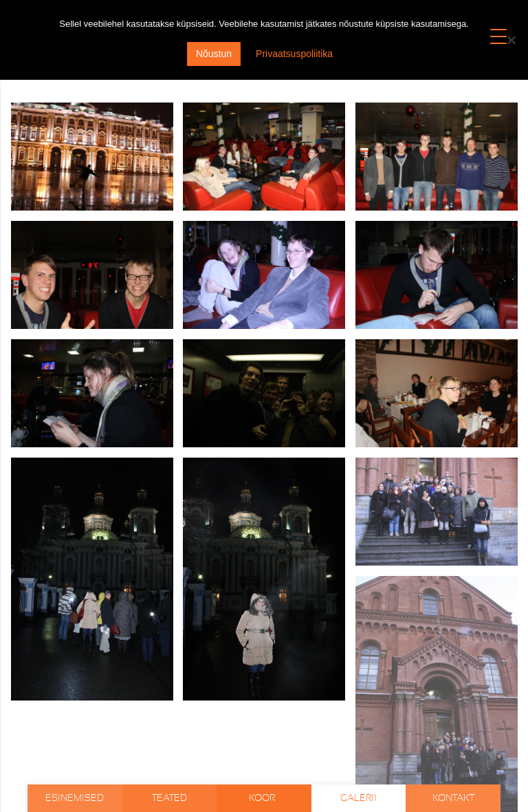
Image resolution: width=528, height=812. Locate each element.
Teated (169, 798)
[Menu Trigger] (499, 36)
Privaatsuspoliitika (294, 54)
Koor (263, 798)
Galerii (359, 798)
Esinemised (75, 798)
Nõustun (214, 54)
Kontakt (453, 798)
